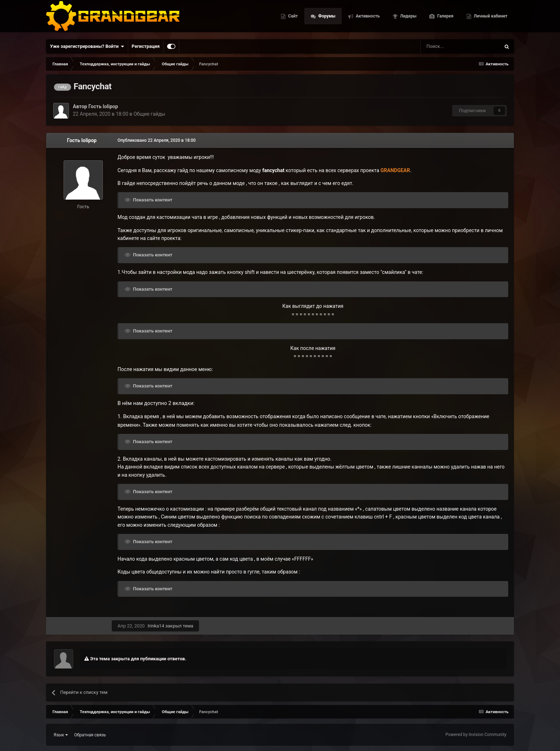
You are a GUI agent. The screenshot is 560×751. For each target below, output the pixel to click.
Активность (367, 18)
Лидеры (408, 18)
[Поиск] (444, 46)
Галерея (445, 18)
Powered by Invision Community (476, 735)
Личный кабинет (490, 18)
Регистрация (146, 46)
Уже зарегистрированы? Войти (87, 46)
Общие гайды (149, 114)
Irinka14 (156, 626)
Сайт (292, 18)
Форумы (326, 18)
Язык (61, 735)
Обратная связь (90, 735)
